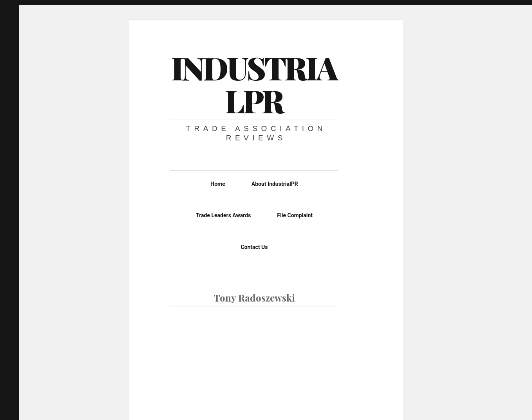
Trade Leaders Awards (223, 215)
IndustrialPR (254, 84)
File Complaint (295, 215)
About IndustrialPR (275, 184)
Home (218, 184)
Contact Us (254, 247)
